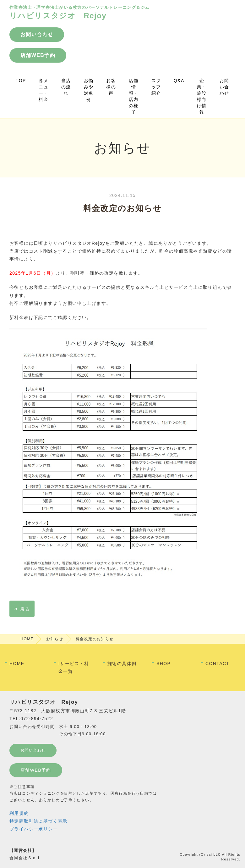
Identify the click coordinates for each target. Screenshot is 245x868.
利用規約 (19, 813)
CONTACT (217, 664)
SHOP (163, 664)
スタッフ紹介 (156, 87)
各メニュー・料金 (44, 90)
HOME (27, 639)
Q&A (179, 81)
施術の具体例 (122, 664)
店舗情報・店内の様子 (134, 96)
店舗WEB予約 (36, 770)
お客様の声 (111, 87)
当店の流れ (66, 87)
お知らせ (55, 639)
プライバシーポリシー (34, 829)
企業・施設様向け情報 (202, 96)
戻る (22, 608)
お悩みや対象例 (89, 90)
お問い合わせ (224, 87)
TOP (21, 81)
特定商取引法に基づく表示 (38, 821)
